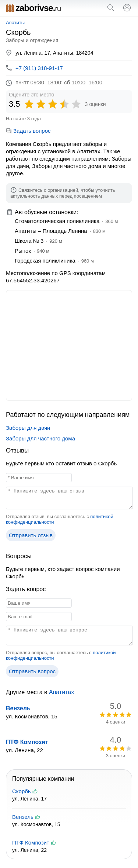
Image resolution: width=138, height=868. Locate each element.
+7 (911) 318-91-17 (39, 68)
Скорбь (22, 791)
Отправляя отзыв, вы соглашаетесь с (60, 519)
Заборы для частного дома (40, 438)
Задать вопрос (28, 131)
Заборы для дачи (28, 428)
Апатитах (61, 692)
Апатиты (15, 23)
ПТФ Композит (27, 742)
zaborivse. (33, 8)
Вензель (18, 708)
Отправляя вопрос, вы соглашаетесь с (61, 655)
